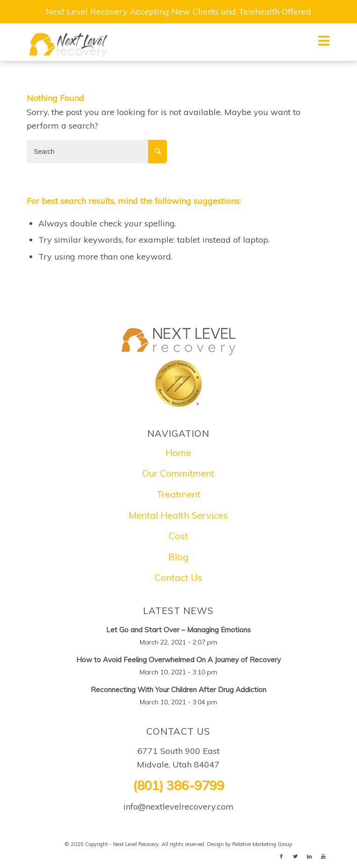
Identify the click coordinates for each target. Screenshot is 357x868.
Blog (178, 557)
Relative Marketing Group (262, 844)
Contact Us (178, 577)
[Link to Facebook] (281, 856)
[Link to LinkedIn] (309, 856)
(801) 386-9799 (178, 785)
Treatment (178, 494)
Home (178, 452)
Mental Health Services (178, 515)
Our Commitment (178, 473)
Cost (178, 536)
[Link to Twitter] (295, 856)
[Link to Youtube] (323, 856)
